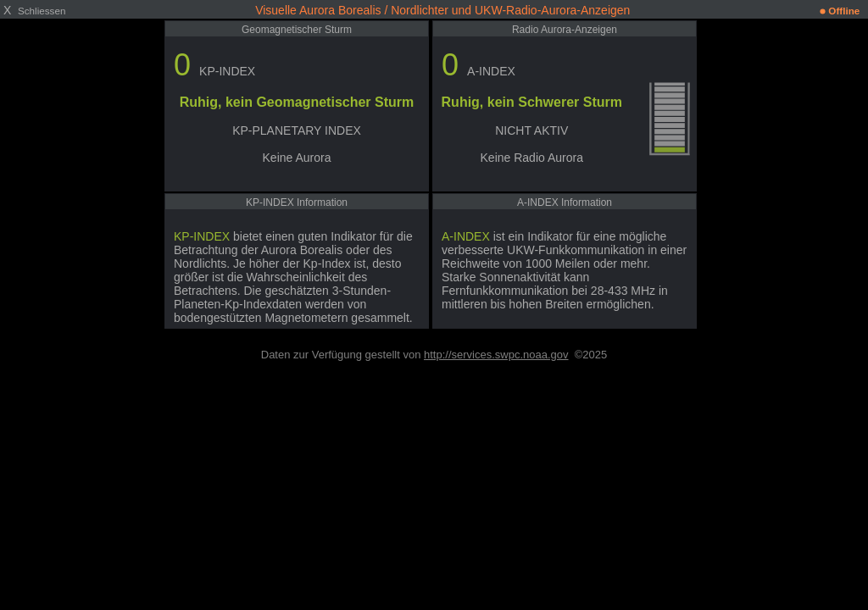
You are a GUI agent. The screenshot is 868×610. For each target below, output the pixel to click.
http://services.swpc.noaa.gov (496, 355)
